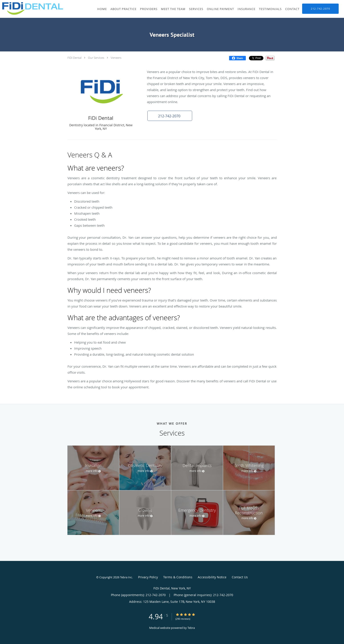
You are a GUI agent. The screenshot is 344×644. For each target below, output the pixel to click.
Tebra (191, 628)
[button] (170, 116)
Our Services (96, 58)
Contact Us (240, 577)
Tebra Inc (126, 577)
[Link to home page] (32, 8)
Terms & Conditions (178, 577)
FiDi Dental (74, 58)
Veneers (116, 58)
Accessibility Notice (212, 577)
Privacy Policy (148, 577)
